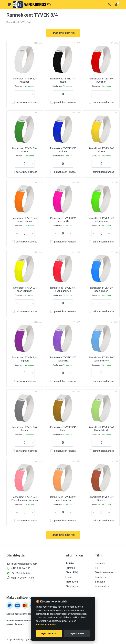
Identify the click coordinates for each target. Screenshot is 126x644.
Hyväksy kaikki (49, 634)
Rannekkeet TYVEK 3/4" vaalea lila (63, 359)
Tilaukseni (100, 577)
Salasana (100, 582)
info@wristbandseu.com (24, 564)
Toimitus (70, 568)
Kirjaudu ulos (102, 586)
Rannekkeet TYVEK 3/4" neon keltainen (25, 289)
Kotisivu (70, 563)
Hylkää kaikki (77, 634)
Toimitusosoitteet (105, 572)
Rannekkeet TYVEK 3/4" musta (63, 80)
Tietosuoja (72, 582)
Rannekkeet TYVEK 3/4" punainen (101, 80)
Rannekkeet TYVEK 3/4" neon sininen (101, 289)
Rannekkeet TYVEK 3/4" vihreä (25, 150)
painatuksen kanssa (27, 102)
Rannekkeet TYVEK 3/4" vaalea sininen (101, 359)
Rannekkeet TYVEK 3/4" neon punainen (63, 289)
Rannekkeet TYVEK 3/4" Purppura (25, 359)
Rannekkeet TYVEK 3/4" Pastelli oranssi (63, 499)
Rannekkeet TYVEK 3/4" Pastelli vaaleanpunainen (25, 499)
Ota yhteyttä (72, 586)
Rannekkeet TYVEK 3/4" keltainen (101, 150)
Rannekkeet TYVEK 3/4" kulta (63, 429)
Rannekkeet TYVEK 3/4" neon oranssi (25, 220)
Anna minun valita (46, 625)
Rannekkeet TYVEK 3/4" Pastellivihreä (101, 429)
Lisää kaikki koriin (63, 33)
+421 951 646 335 (21, 568)
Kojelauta (100, 563)
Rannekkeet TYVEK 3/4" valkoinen (25, 80)
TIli (97, 568)
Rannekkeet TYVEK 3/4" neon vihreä (101, 220)
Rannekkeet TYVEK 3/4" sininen (63, 150)
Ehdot (69, 577)
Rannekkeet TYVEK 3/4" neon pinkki (63, 220)
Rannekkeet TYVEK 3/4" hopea (25, 429)
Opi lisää (38, 43)
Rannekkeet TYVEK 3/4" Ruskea (101, 499)
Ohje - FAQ (72, 572)
